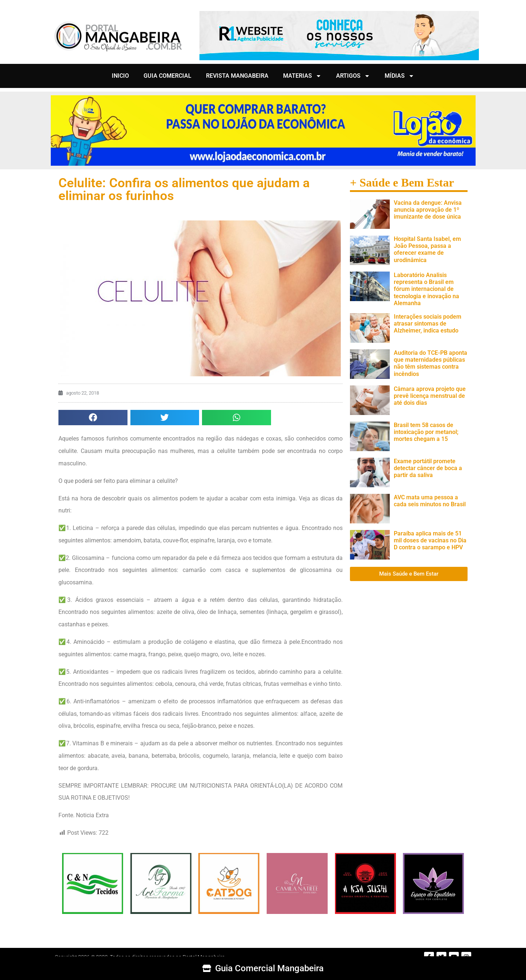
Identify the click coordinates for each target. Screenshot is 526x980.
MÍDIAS (399, 76)
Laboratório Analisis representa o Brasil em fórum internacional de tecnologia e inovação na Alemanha (426, 289)
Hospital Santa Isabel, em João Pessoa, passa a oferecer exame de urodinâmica (427, 249)
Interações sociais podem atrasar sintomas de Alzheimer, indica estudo (428, 324)
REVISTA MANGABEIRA (237, 76)
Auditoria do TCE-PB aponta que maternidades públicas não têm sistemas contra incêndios (430, 363)
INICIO (120, 76)
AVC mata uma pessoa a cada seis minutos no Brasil (430, 501)
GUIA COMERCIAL (167, 76)
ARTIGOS (353, 76)
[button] (93, 418)
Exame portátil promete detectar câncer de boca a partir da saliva (428, 468)
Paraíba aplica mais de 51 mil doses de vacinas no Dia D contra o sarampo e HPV (430, 540)
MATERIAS (302, 76)
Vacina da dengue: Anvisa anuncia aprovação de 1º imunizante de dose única (428, 210)
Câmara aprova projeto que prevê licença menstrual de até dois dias (430, 396)
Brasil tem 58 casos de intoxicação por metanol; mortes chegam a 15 (426, 432)
